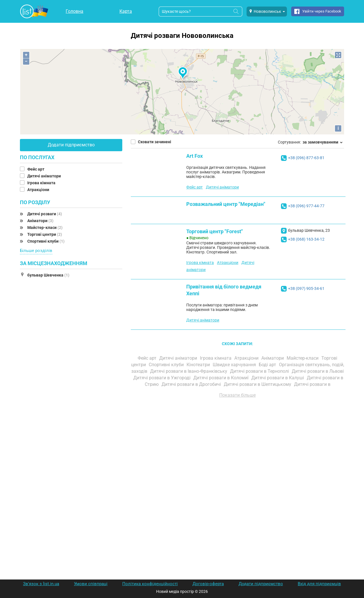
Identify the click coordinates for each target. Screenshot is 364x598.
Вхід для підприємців (319, 584)
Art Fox (195, 156)
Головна (75, 11)
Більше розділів (36, 251)
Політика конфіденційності (150, 584)
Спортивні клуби (46, 241)
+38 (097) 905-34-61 (306, 288)
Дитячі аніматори (45, 176)
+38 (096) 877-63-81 (306, 158)
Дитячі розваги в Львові (318, 371)
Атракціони (39, 190)
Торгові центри (45, 234)
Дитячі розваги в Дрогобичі (192, 384)
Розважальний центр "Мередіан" (226, 204)
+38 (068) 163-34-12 (306, 239)
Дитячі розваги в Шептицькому (258, 384)
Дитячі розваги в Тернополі (260, 371)
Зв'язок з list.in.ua (41, 584)
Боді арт (268, 365)
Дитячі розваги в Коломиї (222, 378)
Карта (126, 11)
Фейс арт (36, 169)
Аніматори (40, 221)
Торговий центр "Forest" (215, 231)
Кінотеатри (199, 365)
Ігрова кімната (42, 183)
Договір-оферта (208, 584)
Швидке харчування (235, 365)
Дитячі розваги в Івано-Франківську (189, 371)
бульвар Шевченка (48, 275)
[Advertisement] (237, 467)
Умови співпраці (91, 584)
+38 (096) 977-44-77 (306, 206)
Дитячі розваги (45, 214)
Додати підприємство (71, 145)
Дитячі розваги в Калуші (278, 378)
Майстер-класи (45, 228)
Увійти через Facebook (322, 11)
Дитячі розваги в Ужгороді (163, 378)
